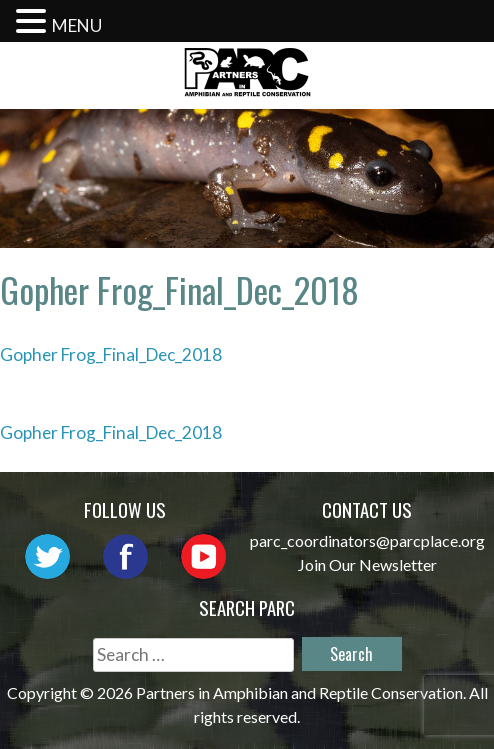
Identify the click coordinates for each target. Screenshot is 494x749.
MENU (77, 25)
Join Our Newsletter (367, 564)
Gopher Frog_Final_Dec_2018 (111, 354)
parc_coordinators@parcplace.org (367, 540)
